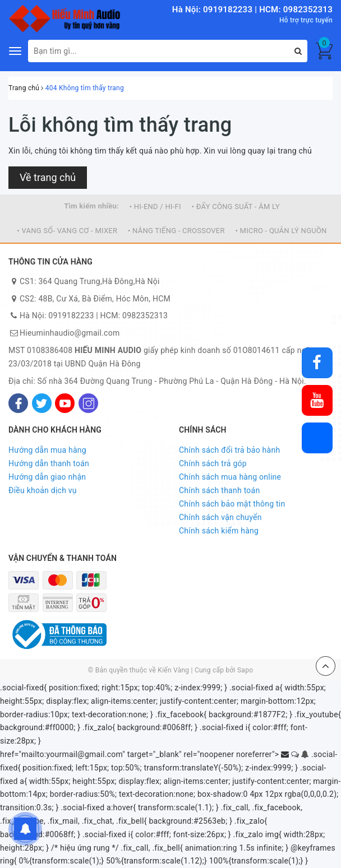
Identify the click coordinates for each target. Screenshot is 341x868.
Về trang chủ (48, 177)
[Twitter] (42, 403)
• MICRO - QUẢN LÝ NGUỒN (281, 231)
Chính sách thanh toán (219, 490)
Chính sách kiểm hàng (219, 531)
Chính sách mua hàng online (230, 477)
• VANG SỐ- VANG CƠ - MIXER (67, 231)
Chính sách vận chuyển (220, 517)
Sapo (245, 670)
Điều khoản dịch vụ (43, 490)
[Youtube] (65, 403)
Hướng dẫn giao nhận (47, 477)
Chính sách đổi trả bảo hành (229, 450)
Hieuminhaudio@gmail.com (70, 333)
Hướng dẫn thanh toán (49, 463)
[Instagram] (88, 403)
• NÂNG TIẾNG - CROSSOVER (176, 231)
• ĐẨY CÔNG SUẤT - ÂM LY (236, 206)
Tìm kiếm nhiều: (91, 206)
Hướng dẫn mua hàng (47, 450)
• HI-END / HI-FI (155, 206)
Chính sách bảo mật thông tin (232, 504)
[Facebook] (18, 403)
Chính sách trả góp (213, 463)
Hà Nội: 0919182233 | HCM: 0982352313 (252, 10)
